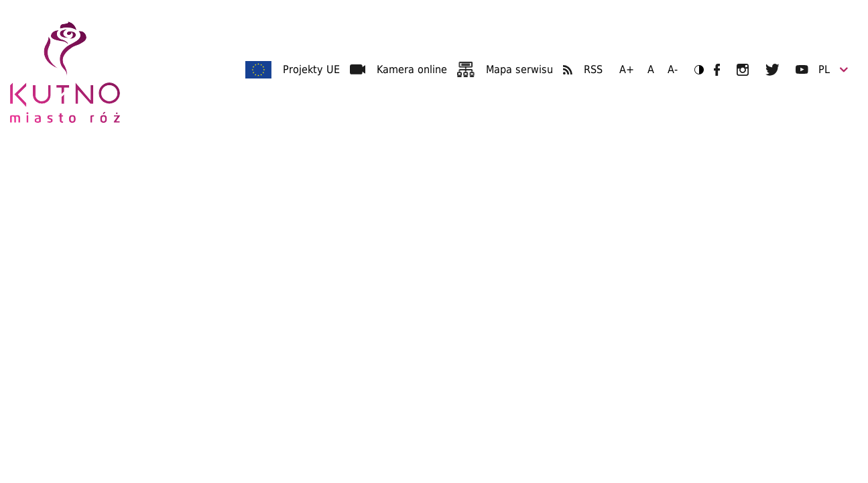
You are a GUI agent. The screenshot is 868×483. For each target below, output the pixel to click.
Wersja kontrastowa (695, 69)
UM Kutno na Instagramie (743, 70)
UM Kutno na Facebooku (717, 70)
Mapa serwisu (519, 69)
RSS (593, 69)
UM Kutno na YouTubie (802, 69)
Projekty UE (311, 69)
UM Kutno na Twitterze (772, 70)
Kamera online (412, 69)
